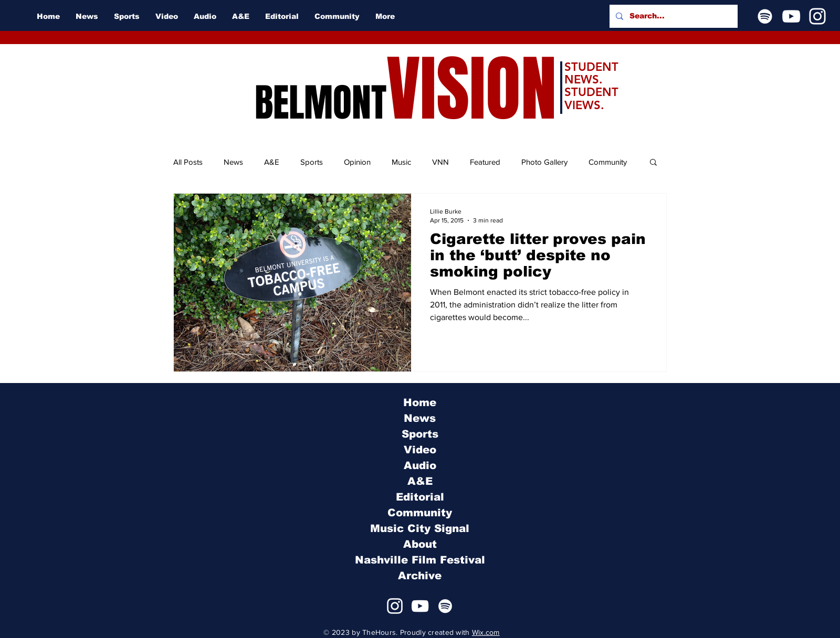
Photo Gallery (544, 162)
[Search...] (673, 16)
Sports (312, 162)
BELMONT (321, 103)
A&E (272, 162)
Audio (420, 465)
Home (420, 402)
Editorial (420, 497)
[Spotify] (765, 16)
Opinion (357, 162)
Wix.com (486, 632)
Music (401, 162)
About (420, 544)
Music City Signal (420, 528)
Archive (420, 576)
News (233, 162)
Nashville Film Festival (420, 560)
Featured (485, 162)
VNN (440, 162)
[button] (653, 163)
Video (420, 450)
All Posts (188, 162)
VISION (471, 89)
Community (608, 162)
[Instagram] (817, 16)
